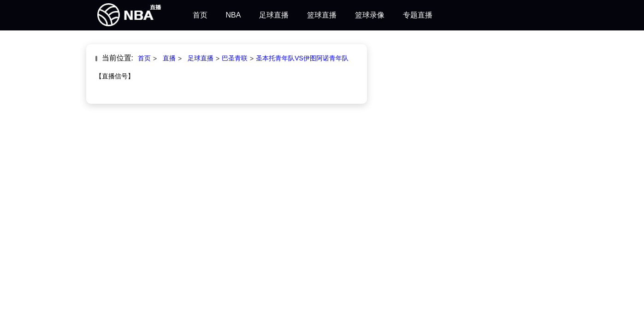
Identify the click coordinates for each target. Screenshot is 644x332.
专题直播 (418, 15)
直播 (169, 58)
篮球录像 (370, 15)
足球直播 (274, 15)
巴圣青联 (235, 58)
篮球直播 (322, 15)
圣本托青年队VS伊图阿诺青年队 (302, 58)
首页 (200, 15)
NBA (233, 15)
